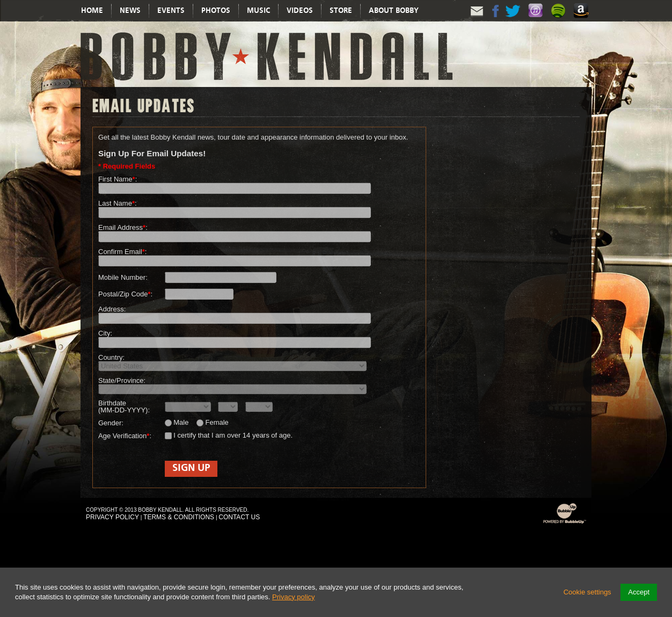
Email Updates (477, 20)
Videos (300, 11)
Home (92, 11)
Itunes (537, 21)
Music (258, 11)
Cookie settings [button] (587, 592)
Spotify (560, 21)
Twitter (514, 20)
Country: (111, 357)
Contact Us (239, 517)
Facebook (495, 20)
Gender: (111, 423)
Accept (639, 592)
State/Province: (122, 380)
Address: (112, 309)
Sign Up (191, 469)
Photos (216, 11)
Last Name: (118, 203)
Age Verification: (125, 436)
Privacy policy (293, 597)
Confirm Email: (122, 252)
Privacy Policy (112, 517)
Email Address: (123, 227)
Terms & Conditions (179, 517)
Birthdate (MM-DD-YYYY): (124, 407)
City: (105, 333)
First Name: (118, 179)
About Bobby (394, 11)
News (130, 11)
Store (341, 11)
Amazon (582, 21)
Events (171, 11)
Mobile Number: (123, 277)
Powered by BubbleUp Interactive (565, 523)
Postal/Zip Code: (125, 294)
